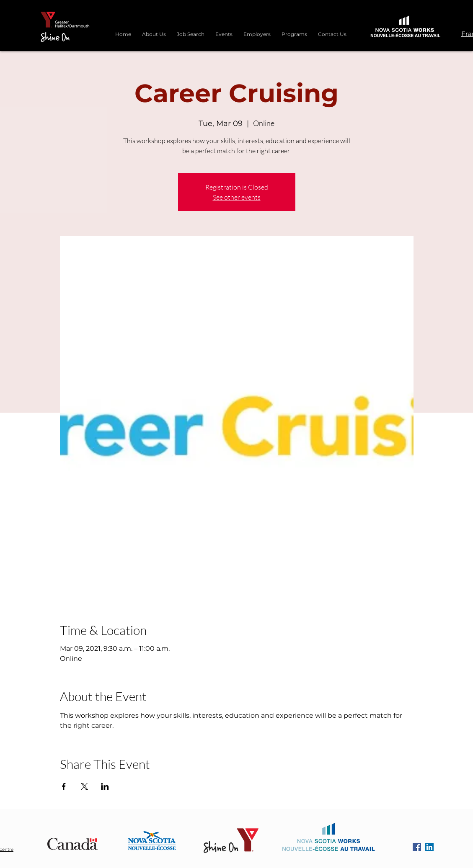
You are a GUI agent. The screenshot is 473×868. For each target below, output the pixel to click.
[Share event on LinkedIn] (105, 786)
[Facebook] (417, 847)
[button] (294, 31)
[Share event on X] (84, 786)
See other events (237, 197)
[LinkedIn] (429, 847)
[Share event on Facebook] (64, 786)
